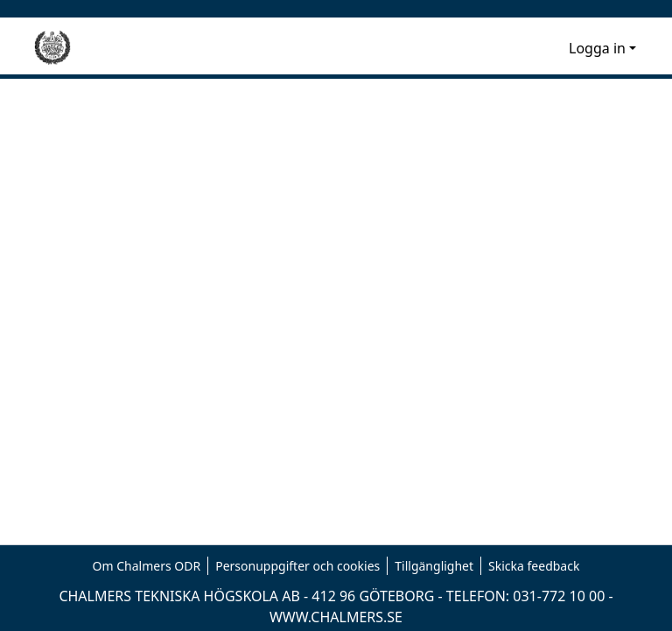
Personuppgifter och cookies (297, 566)
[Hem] (52, 48)
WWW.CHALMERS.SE (336, 617)
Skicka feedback (534, 566)
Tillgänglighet (434, 566)
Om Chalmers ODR (147, 566)
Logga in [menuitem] (597, 48)
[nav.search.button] (527, 48)
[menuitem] (553, 48)
